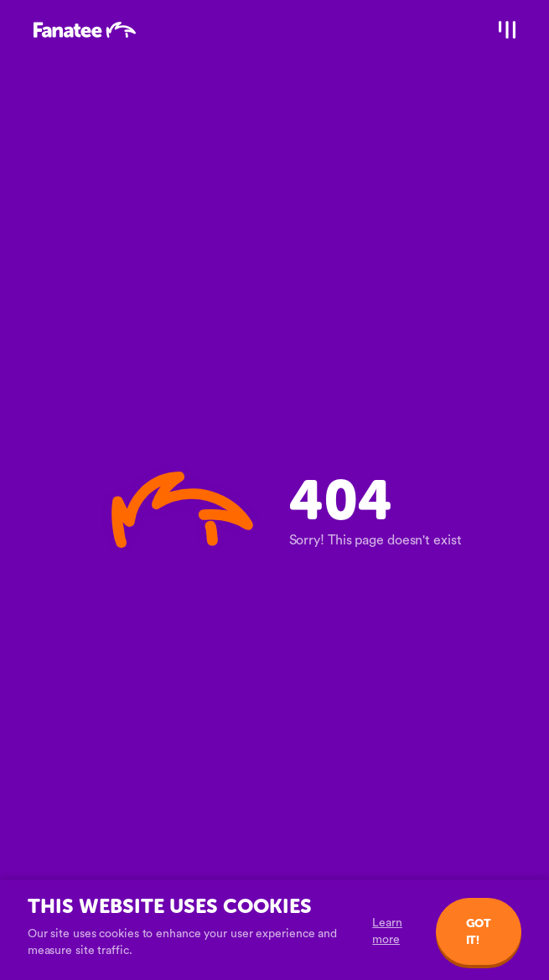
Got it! (479, 932)
